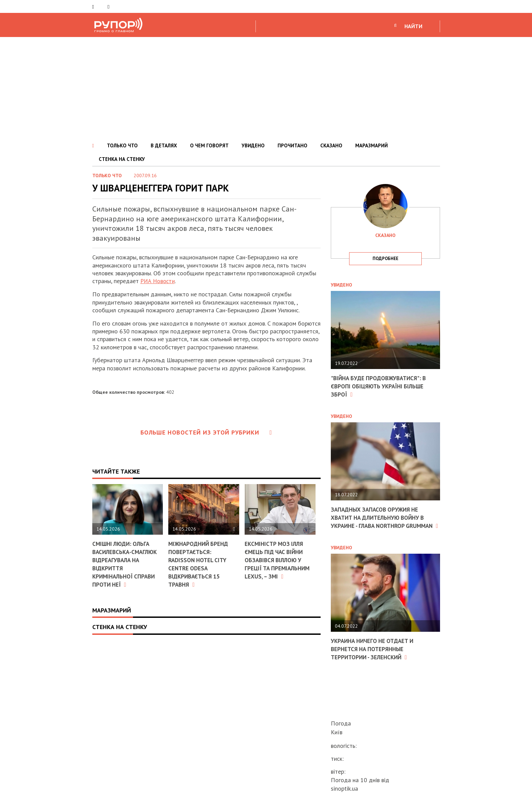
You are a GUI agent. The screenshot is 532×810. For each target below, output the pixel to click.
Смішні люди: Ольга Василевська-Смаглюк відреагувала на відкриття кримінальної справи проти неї (127, 564)
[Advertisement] (266, 88)
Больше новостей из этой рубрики (206, 432)
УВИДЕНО (253, 145)
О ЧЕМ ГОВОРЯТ (209, 145)
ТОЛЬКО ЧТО (122, 145)
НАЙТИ (413, 26)
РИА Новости (159, 281)
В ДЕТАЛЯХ (164, 145)
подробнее (385, 259)
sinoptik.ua (344, 788)
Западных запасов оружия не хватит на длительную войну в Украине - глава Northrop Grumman (381, 521)
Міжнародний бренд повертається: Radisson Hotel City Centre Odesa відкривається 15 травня (200, 564)
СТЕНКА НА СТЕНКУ (122, 159)
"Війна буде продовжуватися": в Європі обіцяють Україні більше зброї (381, 386)
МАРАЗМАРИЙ (372, 145)
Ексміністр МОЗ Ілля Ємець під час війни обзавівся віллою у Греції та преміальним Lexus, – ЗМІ (279, 560)
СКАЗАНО (331, 145)
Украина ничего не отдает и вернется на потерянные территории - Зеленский (375, 656)
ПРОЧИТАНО (292, 145)
